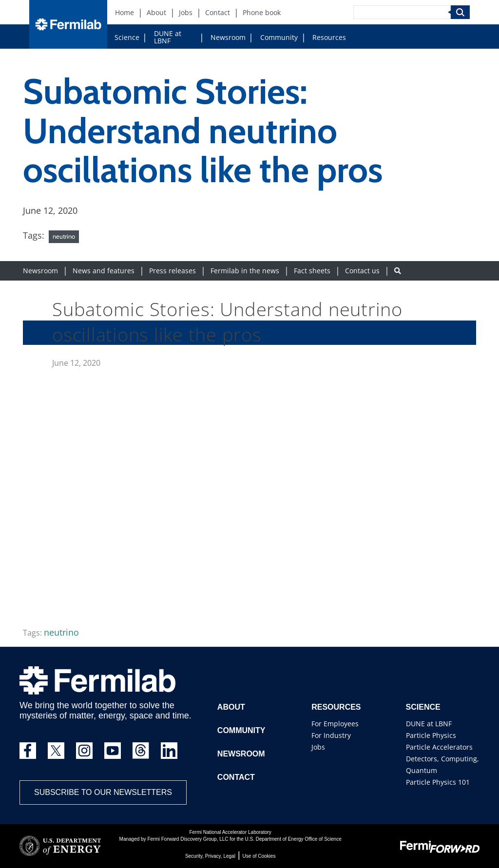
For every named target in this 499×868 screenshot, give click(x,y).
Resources (329, 37)
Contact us (362, 271)
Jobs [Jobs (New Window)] (186, 12)
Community (279, 37)
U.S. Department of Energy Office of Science (293, 839)
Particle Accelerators (439, 747)
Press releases (173, 271)
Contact (236, 777)
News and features (104, 271)
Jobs (318, 747)
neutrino (64, 236)
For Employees (335, 724)
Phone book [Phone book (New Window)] (262, 12)
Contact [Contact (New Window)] (218, 12)
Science (127, 37)
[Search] (402, 12)
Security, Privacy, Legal (210, 856)
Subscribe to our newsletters (103, 792)
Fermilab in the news (245, 271)
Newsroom (228, 37)
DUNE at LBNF (168, 37)
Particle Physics (431, 735)
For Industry (331, 735)
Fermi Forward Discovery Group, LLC (188, 839)
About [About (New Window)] (156, 12)
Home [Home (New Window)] (125, 12)
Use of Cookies (259, 856)
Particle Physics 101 (438, 782)
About (231, 707)
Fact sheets (312, 271)
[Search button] (398, 271)
